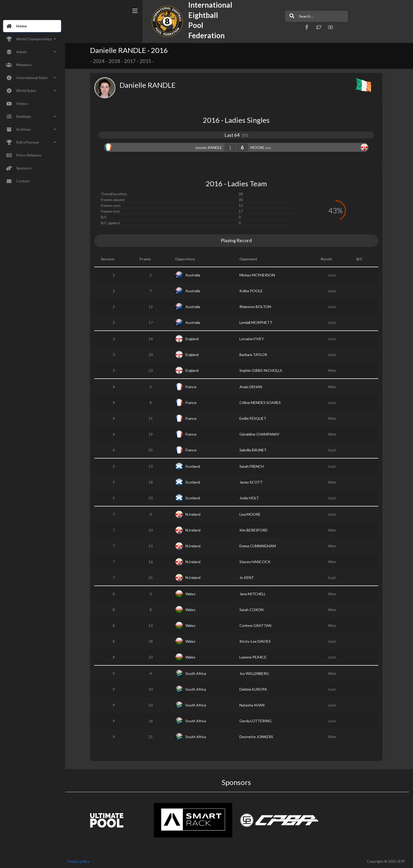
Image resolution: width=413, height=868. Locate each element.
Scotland (196, 466)
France (194, 387)
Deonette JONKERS (259, 737)
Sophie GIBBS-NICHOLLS (264, 370)
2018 (117, 61)
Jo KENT (250, 577)
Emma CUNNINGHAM (261, 546)
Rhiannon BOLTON (258, 307)
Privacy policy (85, 861)
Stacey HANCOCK (258, 562)
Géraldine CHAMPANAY (263, 434)
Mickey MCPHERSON (260, 275)
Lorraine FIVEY (255, 339)
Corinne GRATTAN (259, 625)
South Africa (199, 673)
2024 (102, 61)
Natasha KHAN (255, 705)
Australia (196, 275)
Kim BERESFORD (257, 530)
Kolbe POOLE (254, 291)
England (195, 339)
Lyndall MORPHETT (259, 322)
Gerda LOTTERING (259, 721)
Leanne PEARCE (256, 657)
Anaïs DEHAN (254, 387)
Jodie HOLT (252, 498)
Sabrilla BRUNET (256, 450)
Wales (194, 594)
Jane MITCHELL (256, 594)
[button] (268, 27)
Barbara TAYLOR (256, 355)
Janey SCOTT (254, 482)
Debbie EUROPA (256, 689)
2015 (149, 61)
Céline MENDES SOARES (263, 403)
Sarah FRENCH (255, 466)
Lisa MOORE (253, 514)
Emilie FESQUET (256, 418)
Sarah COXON (255, 610)
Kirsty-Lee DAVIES (258, 641)
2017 (133, 61)
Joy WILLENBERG (257, 673)
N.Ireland (196, 514)
